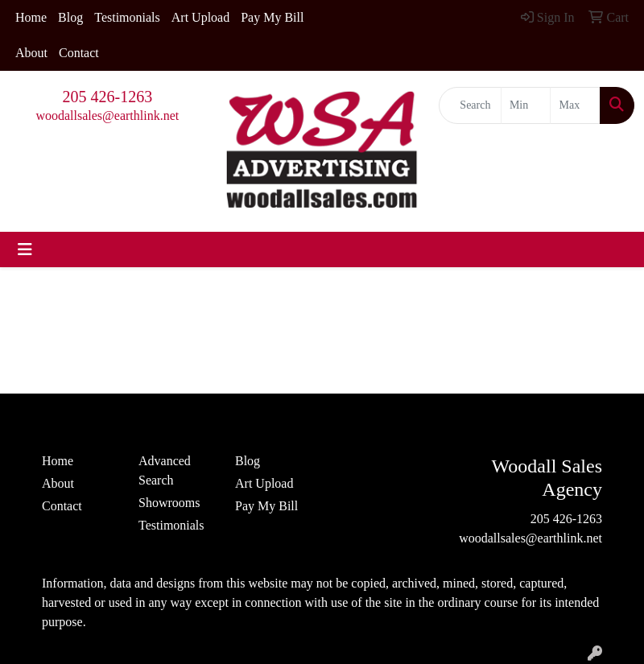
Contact (79, 53)
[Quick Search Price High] (575, 105)
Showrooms (169, 503)
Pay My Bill (272, 17)
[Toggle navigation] (25, 250)
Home (31, 17)
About (31, 53)
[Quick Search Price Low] (526, 105)
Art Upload (200, 17)
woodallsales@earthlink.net (107, 115)
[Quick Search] (470, 105)
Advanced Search (165, 470)
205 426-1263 (108, 97)
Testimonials (127, 17)
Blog (70, 17)
